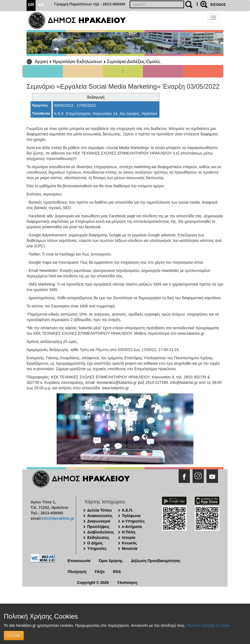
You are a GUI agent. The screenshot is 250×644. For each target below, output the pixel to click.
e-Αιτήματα (132, 527)
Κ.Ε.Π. (128, 510)
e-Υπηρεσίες (133, 521)
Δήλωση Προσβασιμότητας (156, 561)
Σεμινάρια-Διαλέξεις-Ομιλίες (134, 62)
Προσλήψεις (98, 527)
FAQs (100, 572)
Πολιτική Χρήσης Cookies (208, 625)
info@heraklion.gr (58, 518)
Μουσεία (130, 548)
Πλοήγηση (77, 572)
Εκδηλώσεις (98, 538)
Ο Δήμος (95, 543)
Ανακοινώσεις (100, 516)
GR (31, 5)
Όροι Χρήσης (111, 561)
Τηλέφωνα (131, 516)
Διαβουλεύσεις (101, 532)
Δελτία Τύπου (100, 510)
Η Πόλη (129, 532)
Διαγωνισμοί (99, 521)
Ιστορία (129, 538)
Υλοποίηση (127, 583)
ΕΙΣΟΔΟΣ (218, 5)
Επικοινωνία (79, 561)
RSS (117, 572)
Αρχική (41, 62)
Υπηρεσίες (97, 548)
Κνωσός (130, 543)
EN (41, 5)
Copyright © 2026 (93, 583)
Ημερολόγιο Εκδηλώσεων (78, 62)
